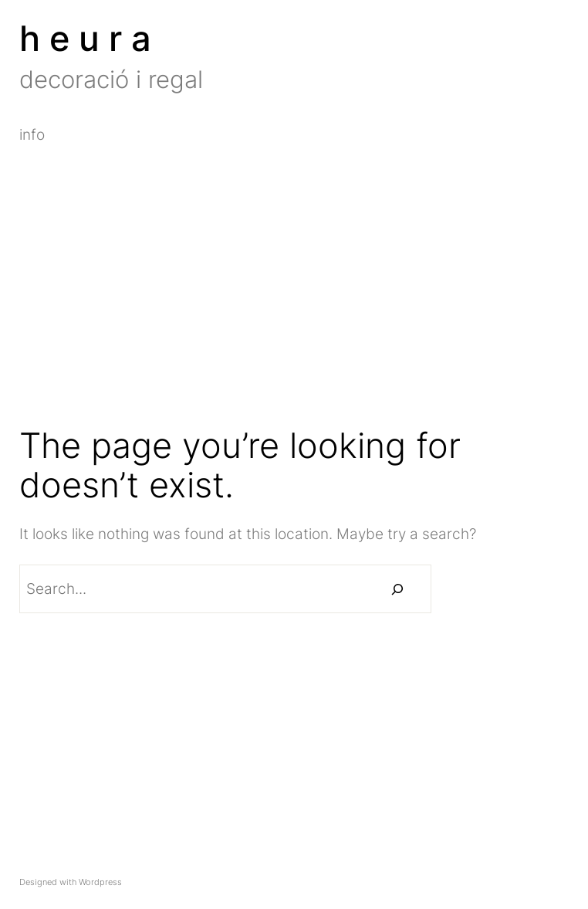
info (32, 135)
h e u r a (85, 38)
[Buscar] (397, 589)
